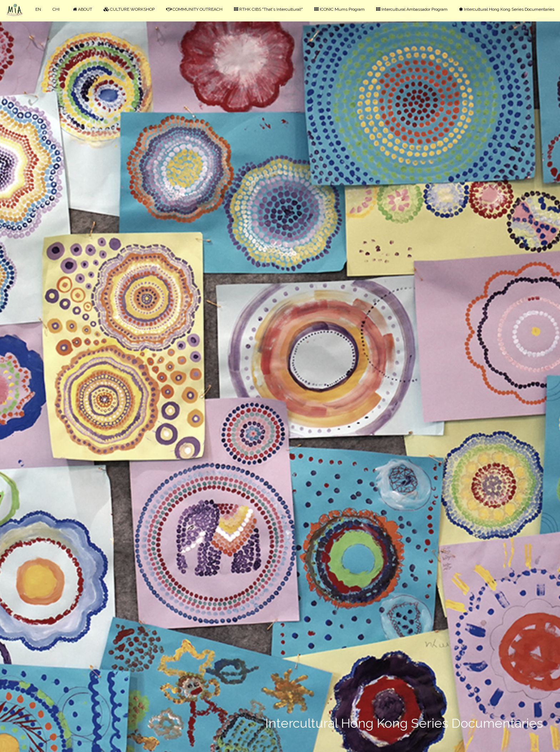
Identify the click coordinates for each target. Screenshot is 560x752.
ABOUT (82, 9)
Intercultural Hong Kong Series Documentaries (507, 9)
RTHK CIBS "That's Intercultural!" (268, 9)
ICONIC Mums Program (339, 9)
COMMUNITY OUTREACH (194, 9)
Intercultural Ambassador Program (412, 9)
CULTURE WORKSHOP (129, 9)
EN (38, 9)
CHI (56, 9)
